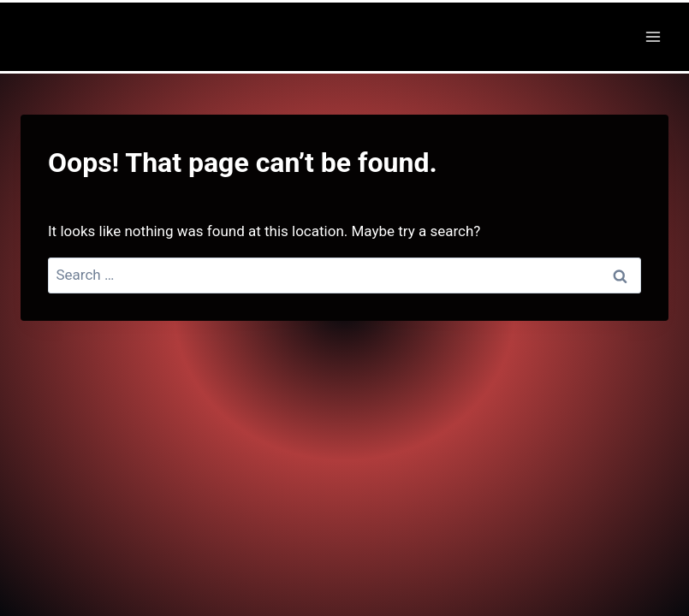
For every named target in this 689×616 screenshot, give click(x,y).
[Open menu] (653, 36)
